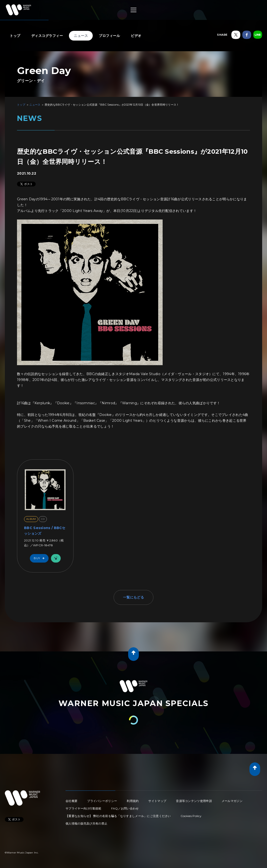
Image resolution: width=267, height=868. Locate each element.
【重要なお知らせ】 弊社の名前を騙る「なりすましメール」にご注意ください (118, 816)
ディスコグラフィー (47, 36)
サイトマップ (157, 801)
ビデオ (136, 36)
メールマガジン (232, 801)
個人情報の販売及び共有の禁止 (86, 823)
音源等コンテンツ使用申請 (194, 801)
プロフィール (109, 36)
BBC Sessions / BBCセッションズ (45, 531)
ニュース (81, 36)
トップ (15, 36)
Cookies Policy (191, 816)
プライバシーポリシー (102, 801)
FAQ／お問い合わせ (125, 808)
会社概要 (71, 801)
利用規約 (133, 801)
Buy (40, 558)
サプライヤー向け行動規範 (83, 808)
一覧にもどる (133, 597)
